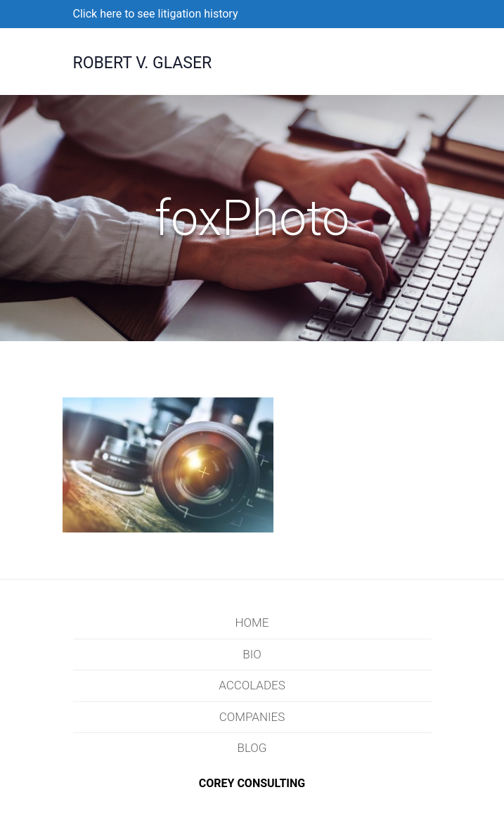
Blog (252, 748)
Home (252, 623)
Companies (252, 717)
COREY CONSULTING (252, 783)
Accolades (252, 685)
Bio (252, 654)
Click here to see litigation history (156, 14)
